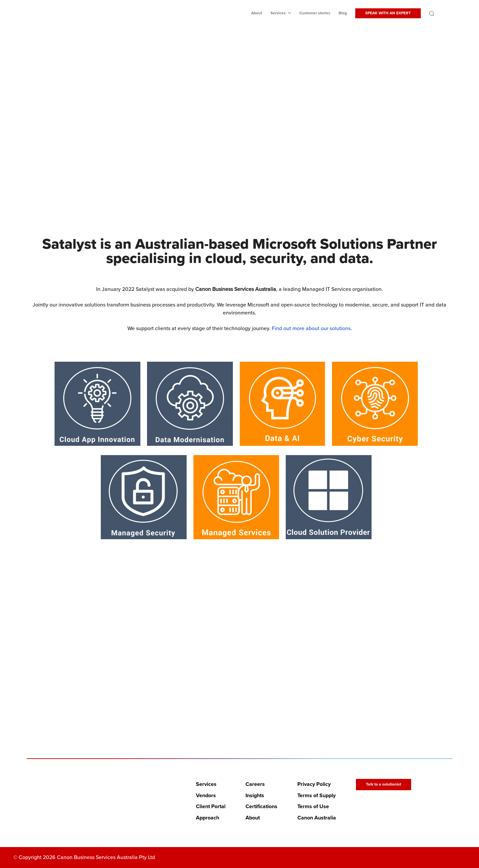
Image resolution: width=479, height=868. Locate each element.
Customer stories (315, 13)
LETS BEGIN (235, 696)
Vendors (206, 796)
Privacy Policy (314, 784)
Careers (255, 784)
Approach (208, 818)
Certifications (261, 806)
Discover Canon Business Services (235, 155)
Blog (343, 13)
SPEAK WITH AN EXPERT (388, 13)
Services (278, 13)
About (257, 13)
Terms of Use (313, 806)
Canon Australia (317, 818)
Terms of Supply (317, 796)
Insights (255, 796)
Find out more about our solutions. (312, 328)
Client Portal (211, 806)
